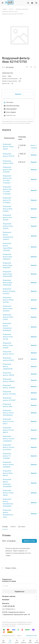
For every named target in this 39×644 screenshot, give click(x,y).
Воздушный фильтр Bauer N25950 (8, 209)
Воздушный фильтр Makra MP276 (8, 473)
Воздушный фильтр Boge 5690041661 (7, 283)
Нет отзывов (10, 67)
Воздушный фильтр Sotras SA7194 (8, 337)
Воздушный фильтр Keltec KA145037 (8, 308)
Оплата (13, 527)
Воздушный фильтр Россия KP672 (8, 421)
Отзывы (5, 527)
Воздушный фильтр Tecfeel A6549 (8, 147)
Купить (33, 145)
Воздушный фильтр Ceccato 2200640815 (9, 439)
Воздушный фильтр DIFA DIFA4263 (7, 170)
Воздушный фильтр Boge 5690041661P (8, 274)
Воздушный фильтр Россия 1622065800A (8, 413)
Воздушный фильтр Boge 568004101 (7, 257)
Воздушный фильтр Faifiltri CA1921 (8, 317)
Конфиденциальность (9, 636)
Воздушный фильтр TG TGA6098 (7, 456)
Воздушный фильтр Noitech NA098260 (8, 464)
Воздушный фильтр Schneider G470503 (9, 291)
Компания (6, 600)
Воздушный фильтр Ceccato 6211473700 (9, 447)
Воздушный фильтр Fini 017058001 (7, 200)
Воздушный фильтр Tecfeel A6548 (8, 493)
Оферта (19, 636)
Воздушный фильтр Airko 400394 (8, 217)
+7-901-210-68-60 (8, 606)
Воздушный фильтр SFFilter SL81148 (8, 300)
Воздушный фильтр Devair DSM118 (8, 226)
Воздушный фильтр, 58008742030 (8, 366)
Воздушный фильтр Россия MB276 (8, 430)
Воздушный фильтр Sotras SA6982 (8, 345)
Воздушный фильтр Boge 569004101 (7, 265)
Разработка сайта (31, 636)
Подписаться (19, 591)
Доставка (22, 527)
